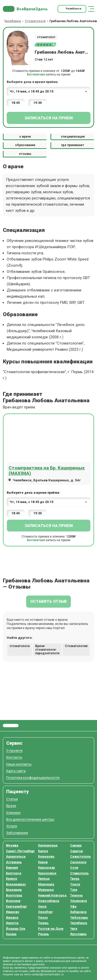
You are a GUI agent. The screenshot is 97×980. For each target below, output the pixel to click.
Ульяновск (79, 901)
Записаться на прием (49, 118)
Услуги (12, 826)
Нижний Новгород (52, 895)
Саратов (76, 851)
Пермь (43, 923)
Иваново (13, 912)
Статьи (12, 799)
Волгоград (14, 895)
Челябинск (79, 923)
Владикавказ (16, 884)
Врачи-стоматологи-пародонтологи (47, 650)
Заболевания (17, 833)
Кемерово (46, 857)
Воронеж (13, 901)
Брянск (12, 879)
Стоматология (76, 646)
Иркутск (12, 923)
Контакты (14, 757)
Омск (42, 907)
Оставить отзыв (48, 601)
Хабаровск (78, 912)
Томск (75, 884)
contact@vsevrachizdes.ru (48, 974)
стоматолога (20, 646)
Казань (11, 934)
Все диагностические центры (30, 819)
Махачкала (46, 884)
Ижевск (12, 918)
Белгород (14, 873)
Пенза (43, 918)
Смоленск (78, 862)
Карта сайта (16, 771)
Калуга (43, 851)
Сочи (74, 868)
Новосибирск (49, 901)
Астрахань (14, 862)
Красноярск (47, 873)
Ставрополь (79, 873)
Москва (12, 845)
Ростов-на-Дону (51, 929)
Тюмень (76, 895)
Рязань (43, 934)
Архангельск (16, 857)
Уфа (73, 907)
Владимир (14, 890)
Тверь (75, 879)
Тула (74, 890)
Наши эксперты (19, 764)
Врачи (11, 806)
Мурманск (46, 890)
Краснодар (46, 868)
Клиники (13, 813)
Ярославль (78, 934)
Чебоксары (79, 918)
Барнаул (12, 868)
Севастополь (80, 857)
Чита (74, 929)
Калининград (48, 845)
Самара (76, 845)
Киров (43, 862)
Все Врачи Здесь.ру (11, 726)
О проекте (14, 751)
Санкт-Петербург (20, 851)
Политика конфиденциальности (33, 778)
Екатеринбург (16, 907)
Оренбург (45, 912)
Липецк (44, 879)
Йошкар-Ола (16, 929)
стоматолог (46, 37)
